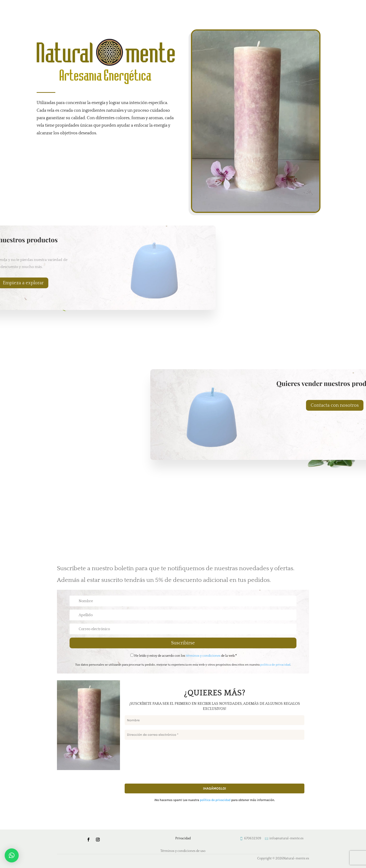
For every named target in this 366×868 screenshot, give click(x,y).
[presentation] (144, 761)
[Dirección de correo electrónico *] (215, 735)
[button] (12, 855)
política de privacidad (275, 665)
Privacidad (183, 838)
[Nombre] (215, 720)
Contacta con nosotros (335, 405)
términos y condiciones (203, 656)
